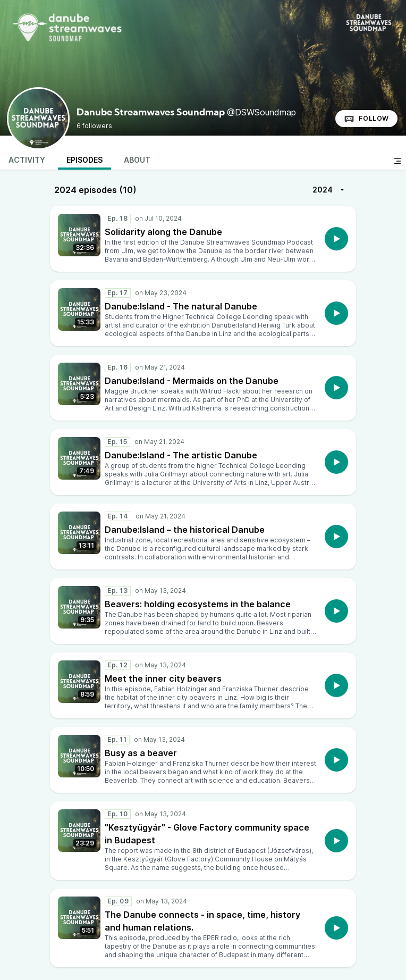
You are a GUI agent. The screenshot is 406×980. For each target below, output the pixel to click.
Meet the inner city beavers (163, 679)
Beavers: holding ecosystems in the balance (198, 604)
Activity (27, 160)
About (137, 160)
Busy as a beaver (141, 753)
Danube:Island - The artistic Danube (181, 455)
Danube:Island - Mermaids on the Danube (192, 381)
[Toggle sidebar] (397, 161)
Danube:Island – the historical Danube (185, 530)
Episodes (84, 160)
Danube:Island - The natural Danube (181, 306)
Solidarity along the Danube (163, 232)
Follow (366, 119)
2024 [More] (330, 190)
